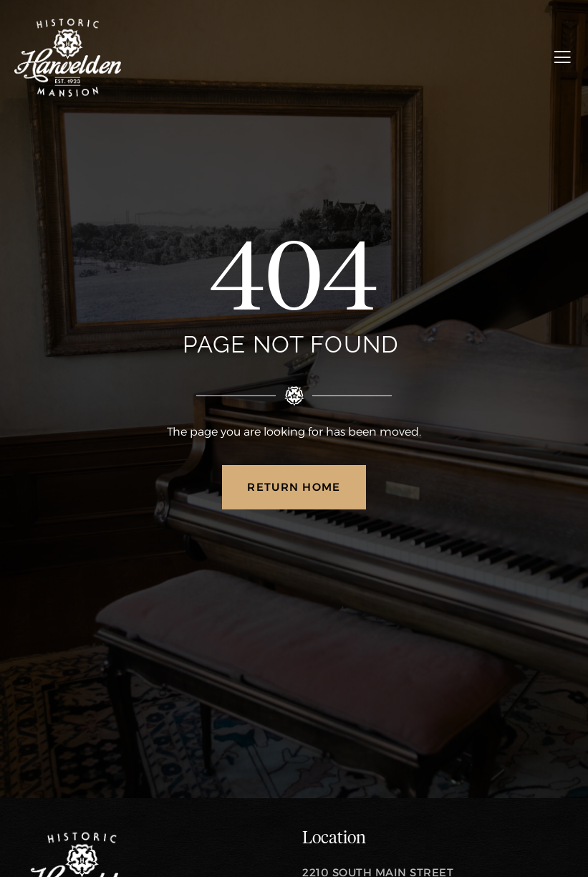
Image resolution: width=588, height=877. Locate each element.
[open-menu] (563, 57)
